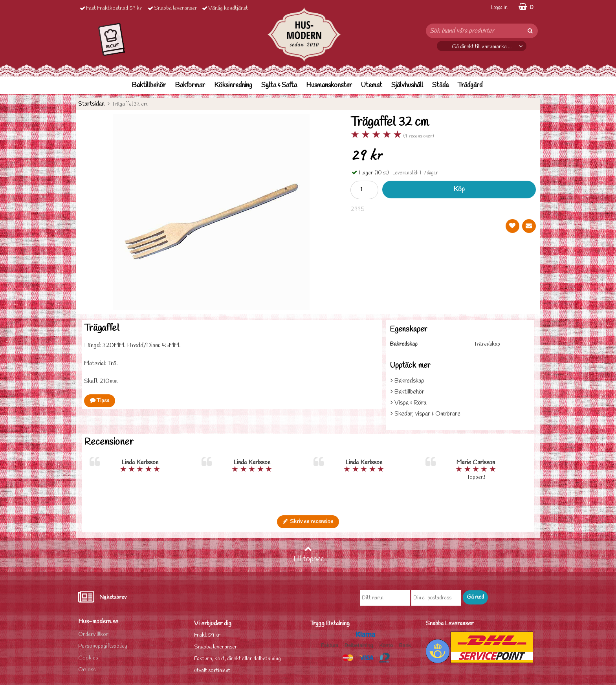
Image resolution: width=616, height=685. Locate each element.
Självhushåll (407, 85)
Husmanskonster (329, 85)
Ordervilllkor (93, 635)
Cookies (88, 658)
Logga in (499, 8)
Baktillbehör (149, 85)
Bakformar (190, 85)
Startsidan (91, 104)
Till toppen (308, 555)
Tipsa (100, 401)
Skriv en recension (308, 522)
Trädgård (470, 85)
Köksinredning (233, 85)
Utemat (372, 85)
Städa (440, 85)
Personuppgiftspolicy (103, 646)
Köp (459, 190)
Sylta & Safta (279, 85)
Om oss (87, 670)
